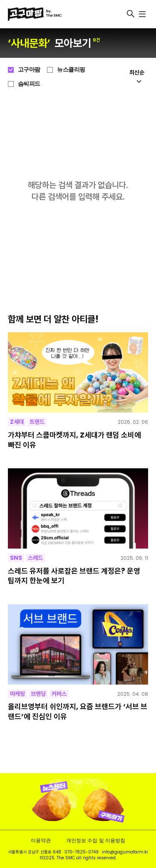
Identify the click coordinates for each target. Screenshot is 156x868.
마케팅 (17, 694)
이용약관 (41, 840)
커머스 (59, 694)
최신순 (137, 76)
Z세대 (17, 422)
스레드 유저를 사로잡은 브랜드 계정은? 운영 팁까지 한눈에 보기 (74, 576)
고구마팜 (29, 69)
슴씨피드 (29, 84)
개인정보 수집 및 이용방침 (95, 840)
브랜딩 (38, 694)
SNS (16, 558)
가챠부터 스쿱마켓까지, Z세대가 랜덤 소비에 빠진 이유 (74, 440)
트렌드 (37, 422)
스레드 (35, 558)
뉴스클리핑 (71, 69)
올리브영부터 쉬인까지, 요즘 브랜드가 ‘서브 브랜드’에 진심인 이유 (78, 711)
